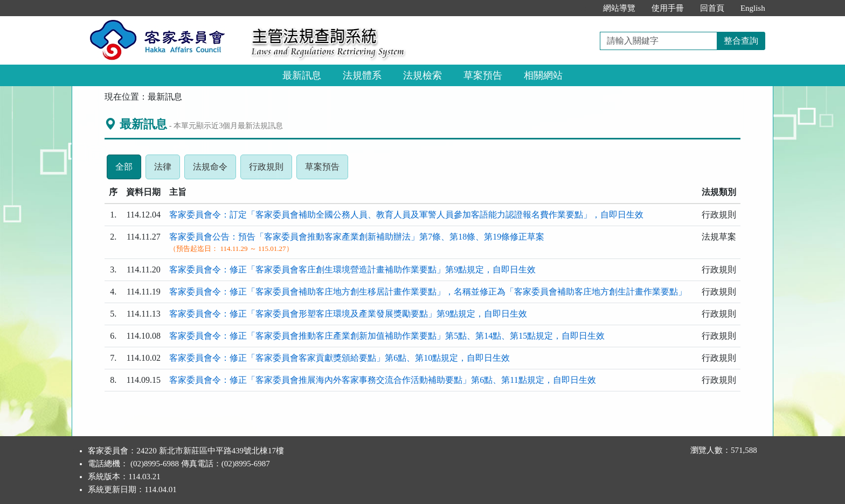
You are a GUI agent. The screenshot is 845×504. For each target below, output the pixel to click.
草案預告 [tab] (327, 170)
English (753, 8)
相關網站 (543, 75)
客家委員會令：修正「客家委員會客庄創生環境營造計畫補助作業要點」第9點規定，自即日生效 (352, 269)
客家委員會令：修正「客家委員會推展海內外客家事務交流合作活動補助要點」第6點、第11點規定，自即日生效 (382, 380)
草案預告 (483, 75)
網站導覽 (619, 8)
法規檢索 (422, 75)
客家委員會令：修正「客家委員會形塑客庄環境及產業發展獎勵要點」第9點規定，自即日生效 (348, 314)
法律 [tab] (167, 170)
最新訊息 (302, 75)
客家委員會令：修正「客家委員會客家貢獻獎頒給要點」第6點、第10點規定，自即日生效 (340, 358)
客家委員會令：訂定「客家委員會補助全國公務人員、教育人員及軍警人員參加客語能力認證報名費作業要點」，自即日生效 (406, 215)
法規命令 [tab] (214, 170)
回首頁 (712, 8)
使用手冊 (668, 8)
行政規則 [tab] (271, 170)
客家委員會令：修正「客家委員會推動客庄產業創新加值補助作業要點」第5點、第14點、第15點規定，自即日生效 (387, 336)
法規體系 (362, 75)
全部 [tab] (128, 170)
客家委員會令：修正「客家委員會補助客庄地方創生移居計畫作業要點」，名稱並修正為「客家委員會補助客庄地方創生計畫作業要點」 (428, 292)
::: (583, 8)
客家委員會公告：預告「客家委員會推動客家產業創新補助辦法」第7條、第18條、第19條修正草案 (357, 237)
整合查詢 (741, 41)
